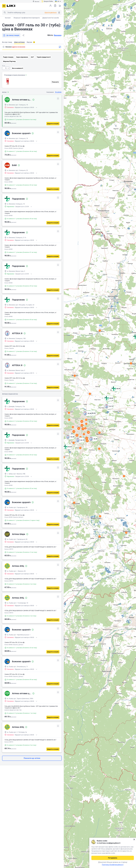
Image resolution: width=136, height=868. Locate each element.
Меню (4, 6)
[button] (68, 449)
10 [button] (88, 432)
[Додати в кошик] (53, 124)
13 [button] (87, 441)
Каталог (8, 18)
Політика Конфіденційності (113, 865)
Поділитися (23, 35)
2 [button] (74, 503)
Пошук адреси (4, 47)
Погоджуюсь (113, 858)
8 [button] (86, 420)
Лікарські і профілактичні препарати (27, 18)
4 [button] (90, 394)
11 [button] (87, 438)
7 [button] (75, 376)
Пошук (5, 12)
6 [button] (126, 533)
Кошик (60, 6)
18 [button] (82, 421)
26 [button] (77, 435)
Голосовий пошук (59, 12)
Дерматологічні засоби (51, 18)
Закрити (134, 840)
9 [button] (100, 516)
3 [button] (100, 331)
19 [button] (83, 429)
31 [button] (79, 428)
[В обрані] (58, 98)
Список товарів (55, 6)
